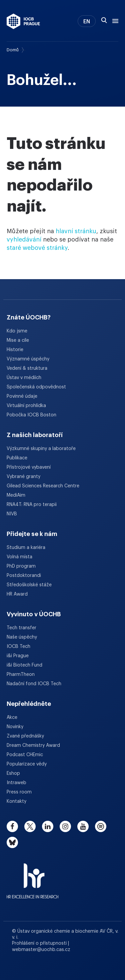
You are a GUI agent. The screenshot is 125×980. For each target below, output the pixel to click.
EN (87, 22)
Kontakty (16, 801)
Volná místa (19, 557)
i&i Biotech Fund (24, 665)
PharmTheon (21, 675)
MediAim (16, 495)
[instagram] (65, 826)
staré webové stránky (37, 248)
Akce (12, 718)
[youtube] (83, 826)
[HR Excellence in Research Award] (32, 877)
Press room (19, 792)
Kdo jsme (17, 331)
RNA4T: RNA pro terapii (32, 505)
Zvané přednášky (25, 736)
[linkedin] (48, 826)
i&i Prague (18, 656)
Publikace (17, 458)
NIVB (12, 514)
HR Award (17, 594)
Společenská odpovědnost (36, 387)
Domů (13, 50)
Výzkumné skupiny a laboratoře (41, 449)
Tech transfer (21, 628)
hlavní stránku (76, 231)
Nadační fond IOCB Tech (34, 684)
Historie (15, 350)
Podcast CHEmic (25, 755)
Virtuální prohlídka (26, 406)
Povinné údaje (22, 396)
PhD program (21, 566)
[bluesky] (12, 842)
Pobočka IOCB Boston (31, 415)
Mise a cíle (18, 340)
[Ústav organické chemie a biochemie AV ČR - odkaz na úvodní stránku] (23, 21)
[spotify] (101, 826)
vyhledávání (24, 240)
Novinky (15, 727)
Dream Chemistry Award (33, 745)
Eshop (13, 773)
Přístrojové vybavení (29, 467)
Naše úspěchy (22, 637)
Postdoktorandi (24, 576)
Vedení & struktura (27, 368)
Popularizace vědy (27, 764)
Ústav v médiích (24, 378)
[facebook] (12, 826)
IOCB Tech (18, 647)
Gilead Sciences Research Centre (43, 486)
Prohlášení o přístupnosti (40, 943)
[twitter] (30, 826)
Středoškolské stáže (29, 585)
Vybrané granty (23, 477)
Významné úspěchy (28, 359)
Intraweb (16, 783)
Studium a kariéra (26, 548)
